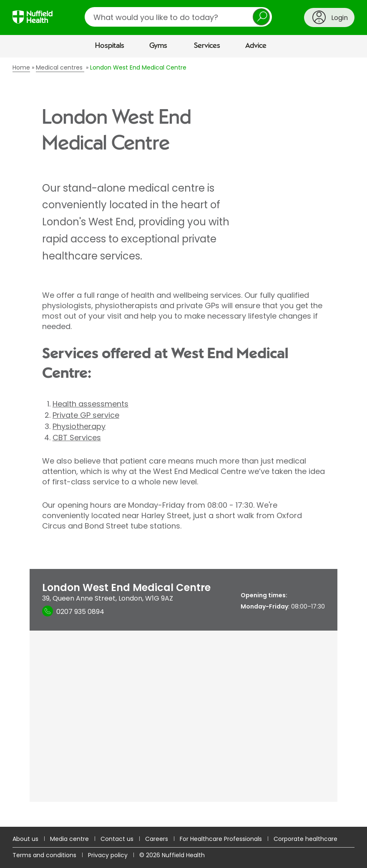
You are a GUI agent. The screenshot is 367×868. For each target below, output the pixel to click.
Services (207, 46)
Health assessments (90, 404)
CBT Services (77, 438)
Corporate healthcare (305, 839)
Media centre (69, 839)
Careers (157, 839)
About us (25, 839)
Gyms (158, 46)
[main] (183, 442)
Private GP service (86, 415)
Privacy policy (108, 855)
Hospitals (110, 46)
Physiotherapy (79, 426)
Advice (256, 46)
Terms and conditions (44, 855)
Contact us (117, 839)
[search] (178, 17)
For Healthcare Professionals (221, 839)
